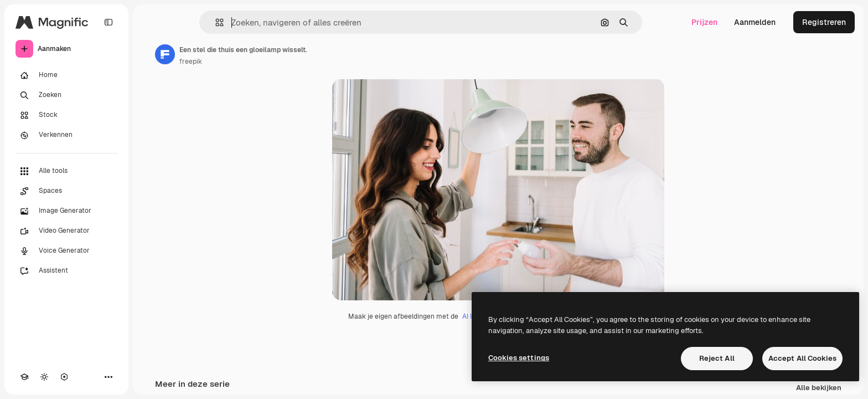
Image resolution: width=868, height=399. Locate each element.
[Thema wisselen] (44, 377)
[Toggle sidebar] (108, 22)
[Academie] (24, 377)
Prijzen (704, 22)
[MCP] (64, 377)
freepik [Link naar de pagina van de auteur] (191, 62)
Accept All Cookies (802, 358)
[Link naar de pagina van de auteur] (165, 54)
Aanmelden (755, 22)
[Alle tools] (66, 171)
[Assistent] (66, 271)
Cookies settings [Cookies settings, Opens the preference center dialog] (519, 358)
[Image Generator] (66, 211)
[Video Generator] (66, 231)
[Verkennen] (66, 135)
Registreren (824, 22)
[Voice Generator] (66, 251)
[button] (215, 22)
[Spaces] (66, 191)
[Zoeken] (66, 95)
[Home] (66, 75)
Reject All (717, 358)
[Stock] (66, 115)
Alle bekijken (819, 388)
